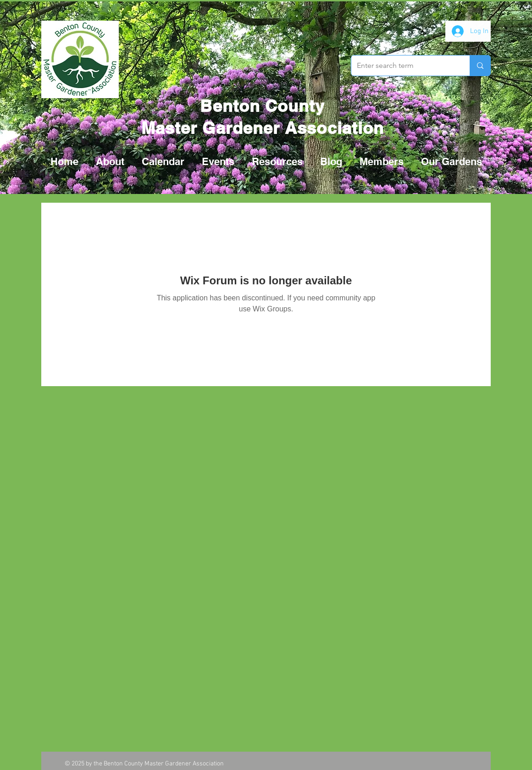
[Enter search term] (404, 66)
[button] (218, 161)
